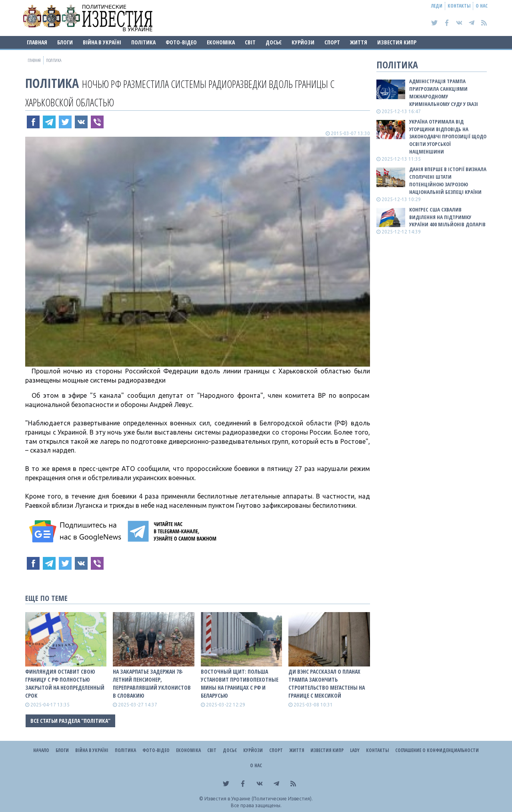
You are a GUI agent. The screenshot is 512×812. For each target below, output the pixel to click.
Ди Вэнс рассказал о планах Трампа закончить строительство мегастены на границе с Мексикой (327, 683)
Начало (41, 750)
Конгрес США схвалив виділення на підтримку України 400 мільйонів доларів (447, 217)
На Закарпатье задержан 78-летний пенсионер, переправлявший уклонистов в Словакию (152, 683)
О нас (482, 6)
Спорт (332, 42)
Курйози (303, 42)
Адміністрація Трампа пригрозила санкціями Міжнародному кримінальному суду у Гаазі (444, 93)
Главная (37, 42)
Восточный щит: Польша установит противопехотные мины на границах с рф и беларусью (240, 683)
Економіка (221, 42)
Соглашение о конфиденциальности (437, 750)
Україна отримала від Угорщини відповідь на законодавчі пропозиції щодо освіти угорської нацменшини (448, 137)
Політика (143, 42)
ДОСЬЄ (274, 42)
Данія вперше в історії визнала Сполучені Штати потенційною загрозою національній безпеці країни (448, 181)
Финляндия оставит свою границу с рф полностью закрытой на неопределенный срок (65, 683)
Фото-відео (181, 42)
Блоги (65, 42)
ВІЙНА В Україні (102, 42)
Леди (437, 6)
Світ (250, 42)
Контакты (459, 6)
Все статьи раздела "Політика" (70, 721)
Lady (355, 750)
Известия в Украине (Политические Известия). (259, 799)
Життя (359, 42)
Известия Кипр (397, 42)
